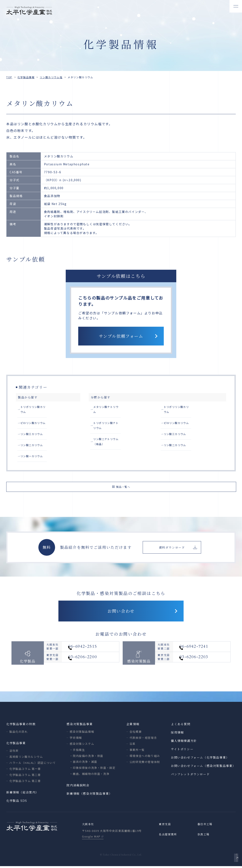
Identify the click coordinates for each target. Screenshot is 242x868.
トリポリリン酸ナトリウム (113, 419)
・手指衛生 (77, 751)
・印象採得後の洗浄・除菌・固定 (93, 769)
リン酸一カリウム (34, 455)
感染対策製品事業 (80, 725)
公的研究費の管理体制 (145, 763)
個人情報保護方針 (184, 742)
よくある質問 (181, 725)
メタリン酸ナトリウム (110, 407)
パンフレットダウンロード (190, 776)
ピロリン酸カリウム (35, 419)
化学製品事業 (16, 744)
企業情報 (133, 725)
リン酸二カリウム (34, 443)
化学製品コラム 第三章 (25, 782)
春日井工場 (205, 826)
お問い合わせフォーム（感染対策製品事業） (203, 767)
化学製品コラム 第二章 (25, 776)
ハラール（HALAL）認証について (33, 764)
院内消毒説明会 (78, 787)
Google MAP (91, 838)
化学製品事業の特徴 (21, 725)
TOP (9, 77)
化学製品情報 (26, 77)
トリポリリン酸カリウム (39, 407)
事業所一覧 (137, 751)
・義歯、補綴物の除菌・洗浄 (89, 775)
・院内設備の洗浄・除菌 (86, 757)
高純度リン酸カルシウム (26, 758)
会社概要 (136, 733)
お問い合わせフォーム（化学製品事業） (200, 759)
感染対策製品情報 (82, 733)
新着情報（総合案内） (23, 794)
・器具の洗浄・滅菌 (83, 763)
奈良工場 (204, 836)
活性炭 (14, 752)
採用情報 (177, 734)
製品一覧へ (123, 485)
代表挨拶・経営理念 (143, 739)
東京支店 (165, 826)
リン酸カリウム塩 (51, 77)
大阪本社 (88, 826)
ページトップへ (235, 859)
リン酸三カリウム (34, 431)
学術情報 (76, 739)
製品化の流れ (19, 733)
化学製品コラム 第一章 (25, 770)
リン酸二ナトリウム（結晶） (115, 431)
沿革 (133, 745)
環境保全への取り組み (145, 757)
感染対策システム (82, 745)
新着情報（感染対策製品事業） (89, 795)
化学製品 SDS (17, 802)
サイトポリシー (182, 750)
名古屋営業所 (169, 836)
